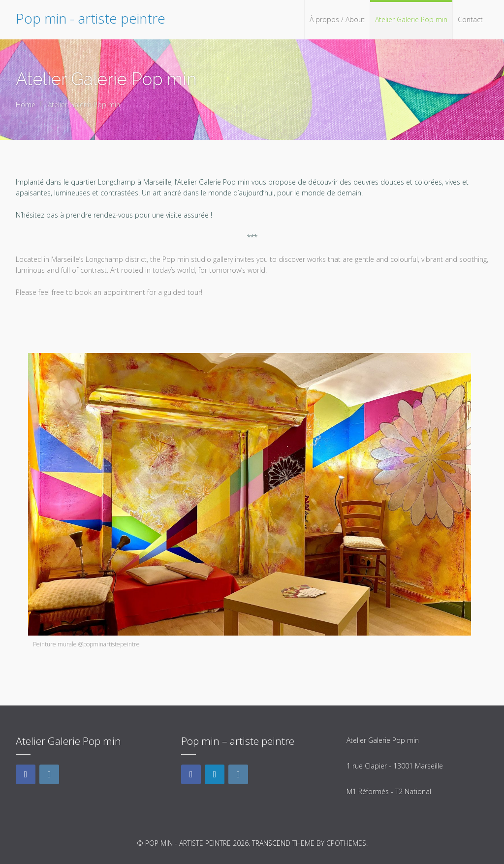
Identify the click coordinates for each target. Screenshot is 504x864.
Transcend (271, 843)
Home (26, 105)
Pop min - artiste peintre (91, 18)
